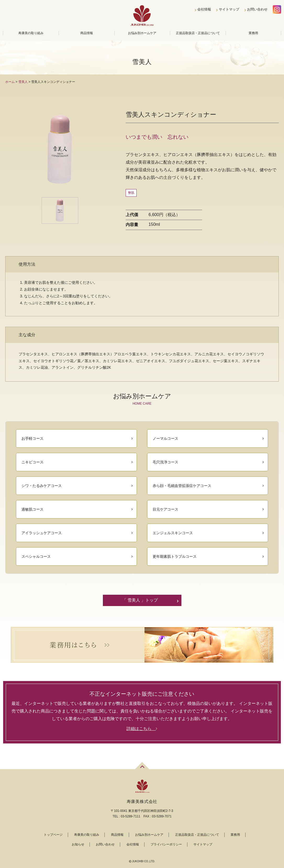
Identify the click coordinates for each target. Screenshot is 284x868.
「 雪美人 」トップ (140, 600)
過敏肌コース (32, 509)
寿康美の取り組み (31, 33)
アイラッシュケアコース (42, 533)
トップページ (53, 835)
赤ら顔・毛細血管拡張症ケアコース (182, 486)
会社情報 (204, 9)
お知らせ (78, 844)
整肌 (131, 193)
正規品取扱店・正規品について (198, 33)
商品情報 (87, 33)
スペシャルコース (36, 556)
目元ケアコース (165, 509)
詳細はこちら (142, 729)
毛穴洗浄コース (165, 462)
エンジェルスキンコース (173, 533)
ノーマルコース (165, 438)
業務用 (253, 33)
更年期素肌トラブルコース (175, 556)
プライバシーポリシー (166, 844)
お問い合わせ (257, 9)
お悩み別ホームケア (142, 33)
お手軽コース (32, 438)
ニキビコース (32, 462)
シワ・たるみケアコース (42, 486)
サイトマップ (229, 9)
